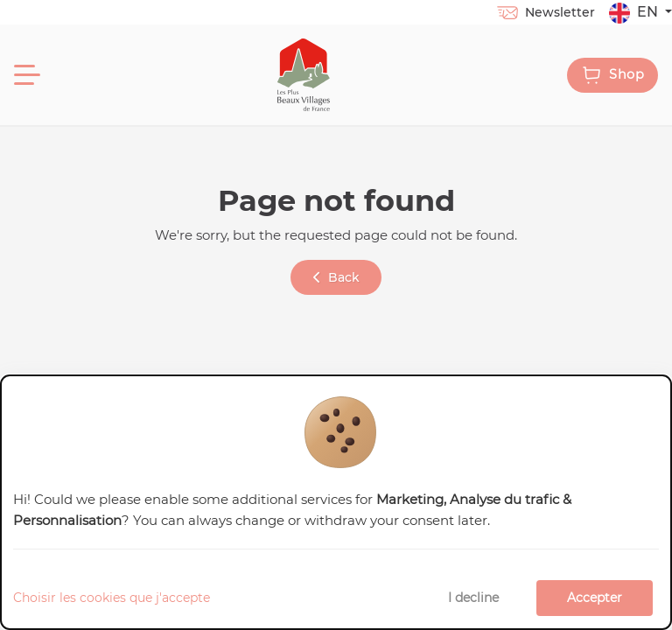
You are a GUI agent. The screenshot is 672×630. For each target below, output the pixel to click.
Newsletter (545, 12)
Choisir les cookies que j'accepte (112, 598)
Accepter (595, 598)
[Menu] (27, 75)
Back (336, 277)
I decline (473, 598)
